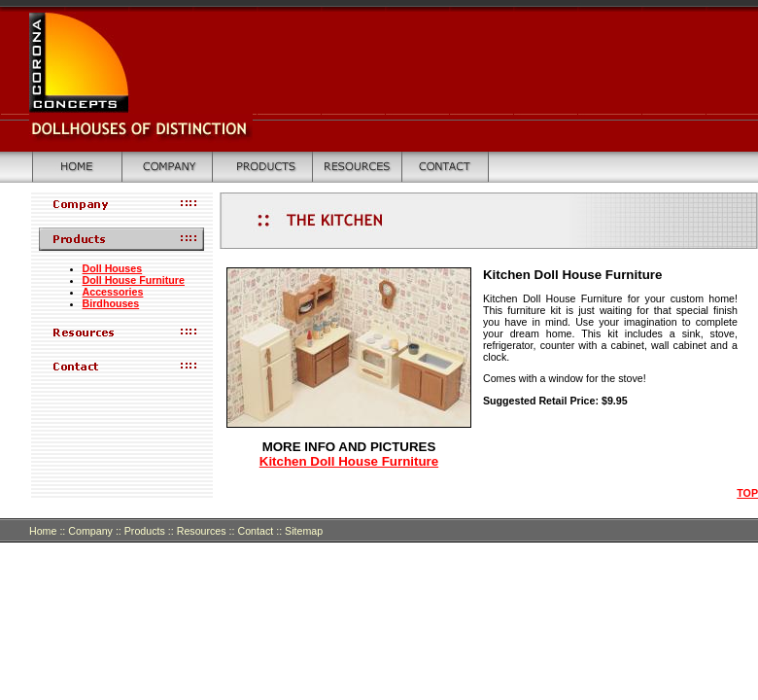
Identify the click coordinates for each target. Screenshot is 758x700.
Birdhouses (111, 303)
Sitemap (304, 531)
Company (90, 531)
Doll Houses (113, 268)
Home (43, 531)
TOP (747, 493)
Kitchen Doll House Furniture (349, 461)
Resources (202, 531)
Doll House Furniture (134, 280)
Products (145, 531)
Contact (261, 531)
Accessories (113, 292)
